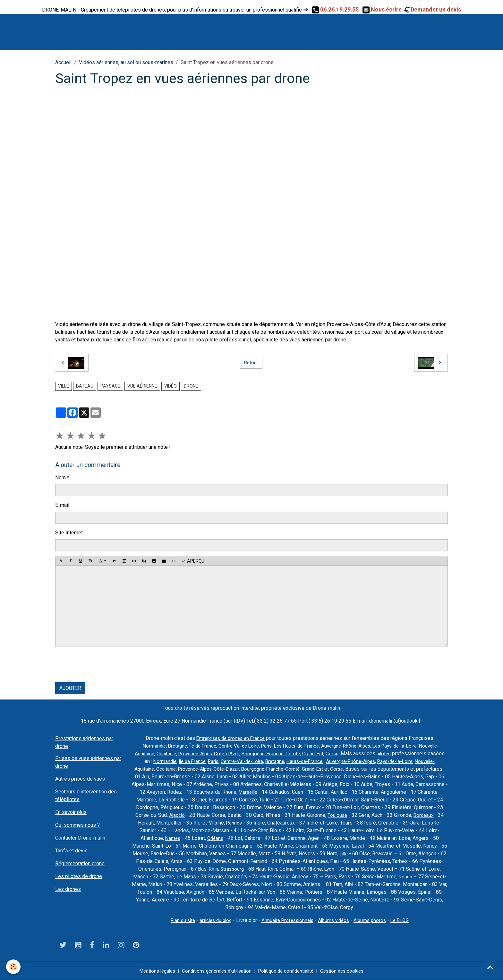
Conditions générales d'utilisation (214, 971)
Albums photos (374, 920)
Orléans (279, 838)
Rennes (317, 823)
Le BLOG (406, 920)
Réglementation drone (80, 863)
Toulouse (422, 815)
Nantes (235, 838)
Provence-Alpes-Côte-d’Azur (265, 754)
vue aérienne (142, 386)
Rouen (162, 884)
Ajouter (70, 688)
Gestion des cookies (349, 971)
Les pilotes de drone (79, 876)
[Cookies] (14, 967)
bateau (85, 386)
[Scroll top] (490, 967)
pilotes (151, 761)
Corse (394, 754)
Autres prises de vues (80, 779)
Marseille (333, 792)
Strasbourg (302, 869)
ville (64, 386)
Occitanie (221, 754)
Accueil (63, 62)
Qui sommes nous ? (77, 825)
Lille (418, 854)
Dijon (392, 800)
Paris (282, 746)
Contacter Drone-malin (80, 838)
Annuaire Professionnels (287, 920)
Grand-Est (374, 754)
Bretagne (187, 746)
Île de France (214, 746)
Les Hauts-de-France (314, 746)
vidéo (171, 386)
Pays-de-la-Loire (167, 769)
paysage (110, 386)
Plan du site (177, 920)
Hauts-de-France (384, 761)
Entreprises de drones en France (231, 738)
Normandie (162, 746)
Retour (251, 362)
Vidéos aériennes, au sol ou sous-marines (126, 62)
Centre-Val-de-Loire (318, 761)
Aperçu (193, 561)
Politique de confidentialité (289, 971)
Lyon (400, 869)
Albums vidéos (336, 920)
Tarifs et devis (71, 851)
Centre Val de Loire (252, 746)
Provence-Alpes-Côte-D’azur (289, 769)
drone (191, 386)
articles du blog (212, 920)
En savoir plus (71, 812)
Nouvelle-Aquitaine (187, 754)
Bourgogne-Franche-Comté (330, 754)
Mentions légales (151, 971)
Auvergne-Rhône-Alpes (366, 746)
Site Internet (69, 533)
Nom (60, 477)
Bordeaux (198, 823)
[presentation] (104, 665)
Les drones (68, 889)
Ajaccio (261, 815)
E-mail (62, 505)
